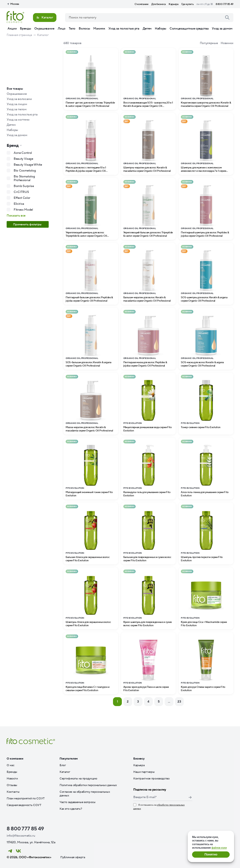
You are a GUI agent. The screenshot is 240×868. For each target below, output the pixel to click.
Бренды (25, 29)
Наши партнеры (144, 772)
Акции (12, 29)
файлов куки (219, 848)
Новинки (227, 43)
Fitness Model (23, 210)
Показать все (16, 216)
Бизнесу (139, 759)
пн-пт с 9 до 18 (205, 4)
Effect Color (22, 198)
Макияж (99, 29)
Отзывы (12, 785)
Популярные (209, 43)
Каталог (65, 772)
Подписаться (190, 797)
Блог (63, 765)
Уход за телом (17, 109)
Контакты (13, 792)
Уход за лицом (17, 104)
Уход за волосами (19, 99)
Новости (12, 779)
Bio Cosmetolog (25, 171)
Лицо (62, 29)
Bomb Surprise (24, 186)
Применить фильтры (28, 224)
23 (179, 702)
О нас (10, 765)
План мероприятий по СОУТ (26, 798)
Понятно (211, 854)
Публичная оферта (73, 857)
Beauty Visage (23, 159)
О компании (141, 4)
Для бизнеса (159, 4)
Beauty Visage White (28, 165)
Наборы (161, 29)
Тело (72, 29)
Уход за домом (222, 29)
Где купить (188, 4)
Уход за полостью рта (124, 29)
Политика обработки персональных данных (88, 785)
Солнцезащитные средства (189, 29)
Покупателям (69, 759)
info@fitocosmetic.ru (21, 836)
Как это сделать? (71, 809)
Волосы (84, 29)
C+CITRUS (21, 192)
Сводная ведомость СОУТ (24, 805)
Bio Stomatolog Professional (24, 178)
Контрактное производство (151, 779)
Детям (147, 29)
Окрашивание (44, 29)
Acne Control (23, 153)
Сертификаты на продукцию (78, 779)
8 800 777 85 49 (225, 4)
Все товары (15, 89)
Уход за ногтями (18, 120)
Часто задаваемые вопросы (78, 802)
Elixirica (19, 204)
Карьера (174, 4)
